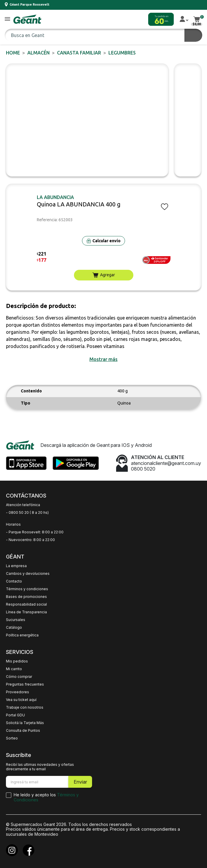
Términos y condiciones (27, 589)
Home (13, 53)
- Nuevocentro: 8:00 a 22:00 (30, 540)
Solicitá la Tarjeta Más (25, 723)
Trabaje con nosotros (25, 707)
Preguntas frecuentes (25, 684)
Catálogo (14, 628)
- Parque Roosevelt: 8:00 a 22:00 (35, 532)
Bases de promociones (26, 597)
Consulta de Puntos (23, 731)
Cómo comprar (19, 677)
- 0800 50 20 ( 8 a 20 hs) (27, 513)
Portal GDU (15, 715)
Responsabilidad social (26, 604)
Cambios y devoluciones (28, 574)
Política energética (22, 635)
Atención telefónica (23, 505)
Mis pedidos (17, 661)
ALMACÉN (38, 53)
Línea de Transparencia (26, 612)
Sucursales (16, 620)
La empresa (16, 566)
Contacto (14, 581)
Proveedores (18, 692)
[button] (7, 19)
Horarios (13, 524)
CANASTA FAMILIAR (79, 53)
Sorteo (12, 738)
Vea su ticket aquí (21, 700)
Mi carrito (14, 669)
